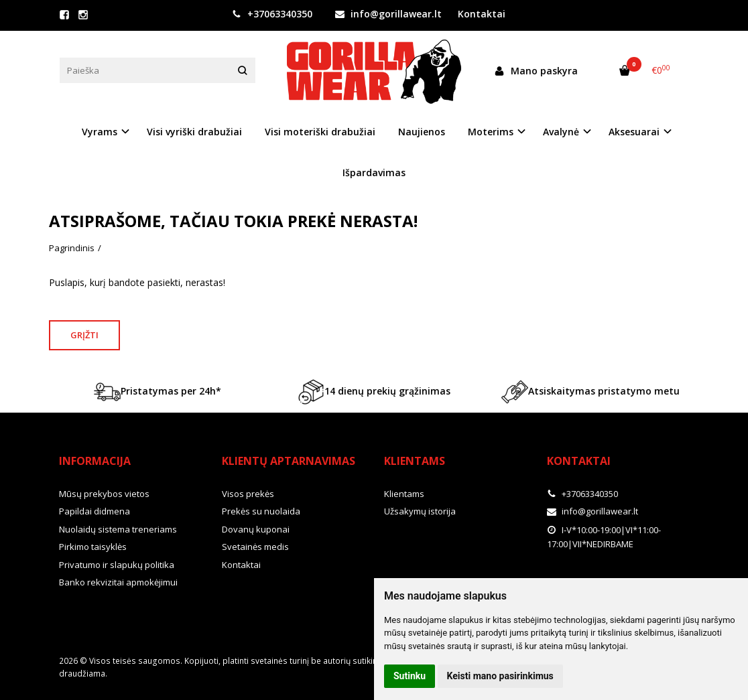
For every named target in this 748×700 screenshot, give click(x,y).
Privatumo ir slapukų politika (117, 565)
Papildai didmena (95, 511)
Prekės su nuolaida (261, 511)
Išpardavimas (374, 172)
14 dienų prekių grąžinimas (374, 392)
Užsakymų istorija (420, 511)
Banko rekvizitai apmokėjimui (118, 582)
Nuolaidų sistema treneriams (118, 529)
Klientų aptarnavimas (289, 461)
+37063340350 (272, 14)
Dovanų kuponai (256, 529)
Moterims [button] (491, 132)
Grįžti (84, 335)
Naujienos (422, 132)
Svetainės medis (255, 547)
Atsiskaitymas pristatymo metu (590, 392)
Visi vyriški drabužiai (194, 132)
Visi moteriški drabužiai (320, 132)
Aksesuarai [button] (634, 132)
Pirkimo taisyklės (93, 547)
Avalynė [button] (561, 132)
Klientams (415, 461)
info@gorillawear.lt (388, 14)
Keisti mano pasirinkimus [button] (500, 676)
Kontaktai (482, 14)
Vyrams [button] (100, 132)
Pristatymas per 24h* (158, 392)
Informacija (95, 461)
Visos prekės (248, 494)
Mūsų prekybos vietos (104, 494)
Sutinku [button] (410, 676)
